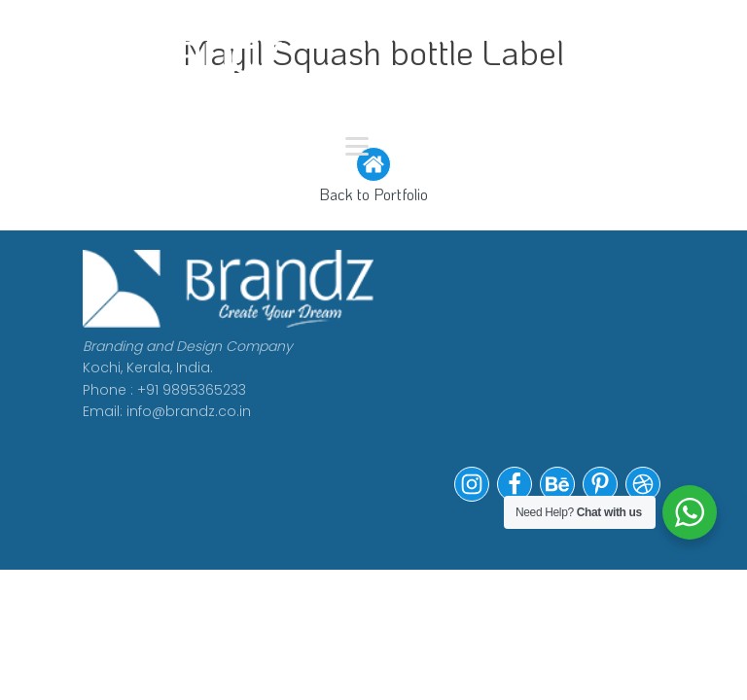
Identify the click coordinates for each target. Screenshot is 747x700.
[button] (472, 497)
